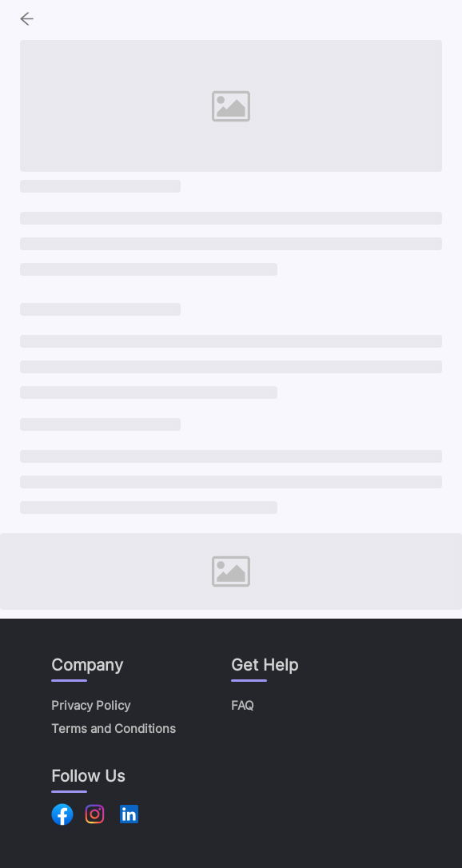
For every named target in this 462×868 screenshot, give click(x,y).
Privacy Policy (91, 705)
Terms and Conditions (114, 729)
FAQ (242, 705)
